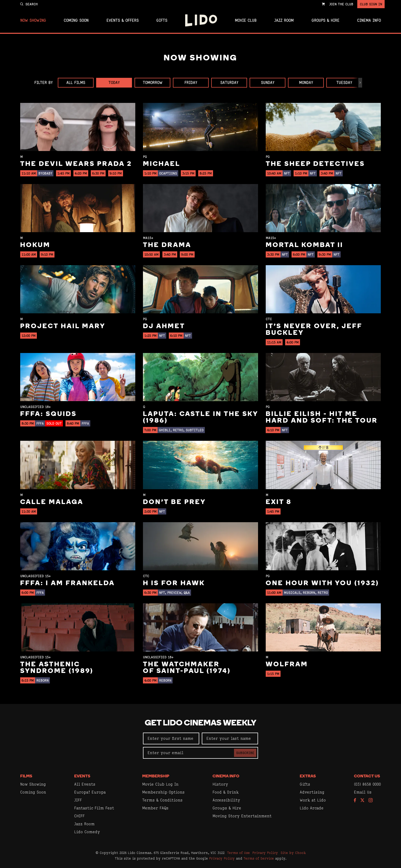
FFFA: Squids (48, 414)
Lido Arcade (312, 808)
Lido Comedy (87, 832)
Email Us (363, 792)
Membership (156, 776)
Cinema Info (369, 20)
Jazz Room (284, 20)
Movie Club (246, 20)
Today (114, 83)
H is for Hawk (174, 583)
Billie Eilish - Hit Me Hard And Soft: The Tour (322, 418)
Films (26, 776)
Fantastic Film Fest (94, 808)
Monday (306, 83)
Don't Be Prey (174, 502)
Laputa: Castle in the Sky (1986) (201, 418)
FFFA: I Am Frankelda (68, 583)
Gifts (162, 20)
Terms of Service (259, 858)
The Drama (167, 245)
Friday (191, 83)
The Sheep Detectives (315, 164)
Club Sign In (371, 4)
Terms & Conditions (162, 800)
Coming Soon (76, 20)
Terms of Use (238, 853)
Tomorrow (153, 83)
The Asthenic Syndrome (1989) (57, 668)
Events (82, 776)
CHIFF (79, 816)
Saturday (229, 83)
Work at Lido (313, 800)
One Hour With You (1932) (322, 583)
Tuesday (344, 83)
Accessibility (226, 800)
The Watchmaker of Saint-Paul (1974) (187, 668)
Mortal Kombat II (304, 245)
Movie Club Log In (160, 784)
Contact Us (367, 776)
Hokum (35, 245)
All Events (85, 784)
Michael (162, 164)
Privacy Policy (265, 853)
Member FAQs (155, 808)
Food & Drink (226, 792)
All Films (76, 83)
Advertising (312, 792)
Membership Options (163, 792)
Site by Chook (293, 853)
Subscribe (245, 753)
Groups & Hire (325, 20)
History (220, 784)
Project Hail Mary (63, 326)
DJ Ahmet (164, 326)
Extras (308, 776)
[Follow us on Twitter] (362, 801)
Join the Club (341, 4)
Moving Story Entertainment (242, 816)
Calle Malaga (52, 502)
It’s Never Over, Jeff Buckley (314, 330)
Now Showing (33, 20)
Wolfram (287, 665)
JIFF (78, 800)
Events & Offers (122, 20)
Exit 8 (279, 502)
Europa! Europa (90, 792)
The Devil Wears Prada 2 (76, 164)
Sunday (268, 83)
